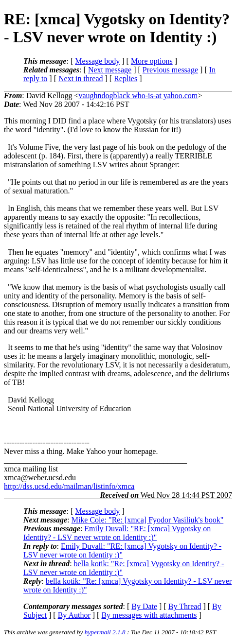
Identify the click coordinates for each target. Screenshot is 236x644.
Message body (97, 61)
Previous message (170, 70)
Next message (110, 70)
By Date (144, 606)
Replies (126, 78)
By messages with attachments (149, 615)
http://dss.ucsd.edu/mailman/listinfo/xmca (69, 486)
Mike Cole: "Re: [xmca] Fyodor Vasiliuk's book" (148, 520)
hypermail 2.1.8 (105, 632)
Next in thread (81, 78)
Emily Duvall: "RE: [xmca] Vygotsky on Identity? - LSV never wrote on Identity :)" (117, 533)
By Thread (185, 606)
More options (152, 61)
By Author (74, 615)
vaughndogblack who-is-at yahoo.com (138, 96)
